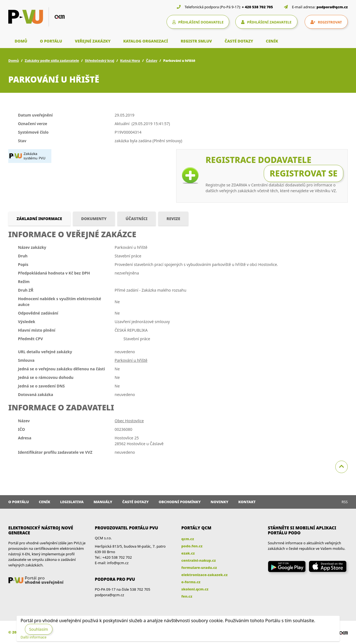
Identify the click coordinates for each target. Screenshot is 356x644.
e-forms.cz (191, 582)
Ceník (45, 502)
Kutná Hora (130, 60)
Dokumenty (94, 219)
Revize (173, 219)
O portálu (19, 502)
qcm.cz (188, 539)
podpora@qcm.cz (332, 7)
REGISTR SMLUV (196, 41)
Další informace (34, 637)
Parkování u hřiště (131, 360)
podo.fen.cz (192, 546)
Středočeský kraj (99, 60)
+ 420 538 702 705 (258, 7)
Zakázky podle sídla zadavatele (52, 60)
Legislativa (72, 502)
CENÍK (272, 41)
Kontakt (247, 502)
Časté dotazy (135, 502)
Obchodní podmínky (180, 502)
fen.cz (187, 596)
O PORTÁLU (51, 41)
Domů (14, 60)
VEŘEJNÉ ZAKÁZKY (93, 41)
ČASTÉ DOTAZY (239, 41)
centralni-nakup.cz (199, 560)
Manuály (103, 502)
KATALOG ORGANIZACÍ (146, 41)
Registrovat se (304, 173)
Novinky (220, 502)
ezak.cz (188, 553)
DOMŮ (21, 41)
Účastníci (137, 219)
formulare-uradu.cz (199, 568)
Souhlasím (39, 629)
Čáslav (151, 60)
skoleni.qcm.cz (195, 589)
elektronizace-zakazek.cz (205, 575)
